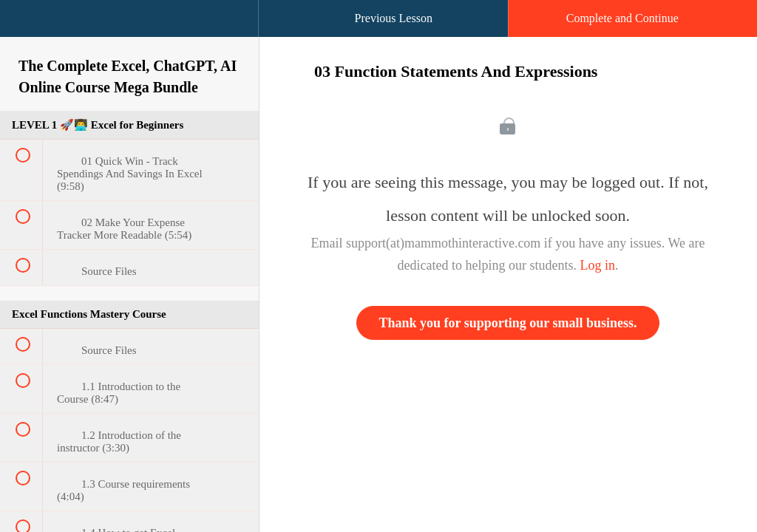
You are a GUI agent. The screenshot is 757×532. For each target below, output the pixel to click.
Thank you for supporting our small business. (508, 323)
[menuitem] (129, 33)
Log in (597, 265)
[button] (26, 26)
